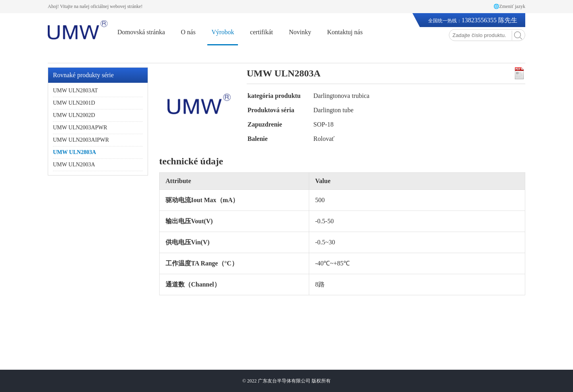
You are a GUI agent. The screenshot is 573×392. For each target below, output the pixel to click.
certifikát (261, 32)
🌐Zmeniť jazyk (509, 6)
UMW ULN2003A (74, 165)
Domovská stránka (141, 32)
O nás (188, 32)
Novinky (300, 32)
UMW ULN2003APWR (80, 128)
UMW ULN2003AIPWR (81, 140)
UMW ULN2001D (74, 103)
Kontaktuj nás (345, 32)
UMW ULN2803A (74, 152)
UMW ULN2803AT (75, 91)
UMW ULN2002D (74, 115)
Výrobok (223, 32)
